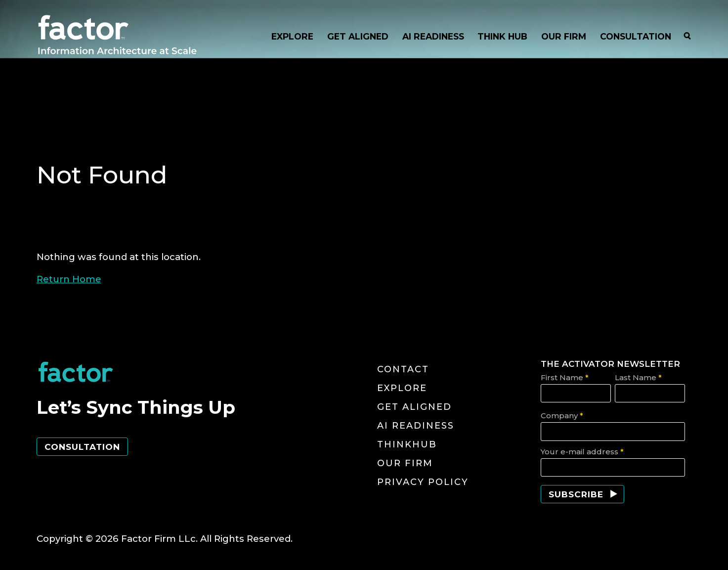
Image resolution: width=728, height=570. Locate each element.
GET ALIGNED (358, 36)
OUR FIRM (564, 36)
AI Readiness (416, 426)
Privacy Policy (423, 482)
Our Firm (405, 463)
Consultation (82, 447)
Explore (402, 388)
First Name (565, 377)
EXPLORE (292, 36)
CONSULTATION (636, 36)
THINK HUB (502, 36)
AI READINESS (433, 36)
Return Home (69, 279)
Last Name (638, 377)
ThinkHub (407, 444)
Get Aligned (414, 407)
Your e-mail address (582, 452)
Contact (403, 369)
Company (562, 416)
